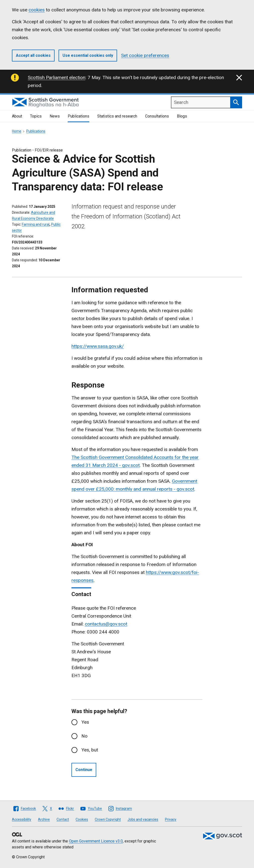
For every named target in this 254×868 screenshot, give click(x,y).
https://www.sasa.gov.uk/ (98, 346)
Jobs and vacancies (143, 819)
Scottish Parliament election (57, 77)
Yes (85, 722)
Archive (44, 819)
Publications (79, 116)
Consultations (157, 116)
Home (17, 131)
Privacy (171, 819)
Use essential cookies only (88, 55)
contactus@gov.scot (106, 624)
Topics (36, 116)
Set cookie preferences (145, 55)
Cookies (82, 819)
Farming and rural (36, 224)
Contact (63, 819)
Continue (84, 770)
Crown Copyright (108, 819)
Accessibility (22, 819)
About (17, 116)
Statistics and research (117, 116)
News (55, 116)
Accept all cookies (33, 55)
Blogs (182, 116)
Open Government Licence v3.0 (96, 841)
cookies (37, 10)
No (84, 736)
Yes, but (90, 750)
